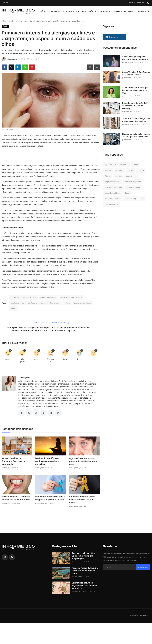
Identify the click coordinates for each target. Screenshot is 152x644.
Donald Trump (131, 199)
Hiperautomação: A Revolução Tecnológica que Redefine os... (136, 135)
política (141, 170)
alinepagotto (24, 378)
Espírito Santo (110, 165)
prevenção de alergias (83, 303)
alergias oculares (30, 297)
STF (142, 199)
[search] (150, 11)
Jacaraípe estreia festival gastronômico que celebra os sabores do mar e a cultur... (28, 329)
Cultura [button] (81, 11)
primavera (15, 297)
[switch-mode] (148, 3)
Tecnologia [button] (54, 11)
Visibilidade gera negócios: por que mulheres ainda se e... (136, 58)
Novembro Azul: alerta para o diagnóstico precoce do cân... (51, 498)
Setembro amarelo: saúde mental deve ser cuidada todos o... (82, 500)
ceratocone (32, 303)
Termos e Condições (139, 616)
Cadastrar (140, 3)
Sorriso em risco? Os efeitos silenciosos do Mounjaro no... (17, 498)
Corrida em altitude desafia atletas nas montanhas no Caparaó (71, 329)
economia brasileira (112, 199)
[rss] (12, 557)
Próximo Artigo (61, 323)
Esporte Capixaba (112, 204)
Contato (5, 3)
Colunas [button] (141, 11)
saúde (13, 308)
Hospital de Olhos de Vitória (71, 297)
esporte (108, 170)
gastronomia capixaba (113, 187)
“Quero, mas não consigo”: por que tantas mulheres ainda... (136, 120)
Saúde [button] (93, 11)
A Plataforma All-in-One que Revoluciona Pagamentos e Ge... (135, 90)
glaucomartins (127, 78)
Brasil (127, 193)
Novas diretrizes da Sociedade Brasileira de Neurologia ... (13, 461)
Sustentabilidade (134, 187)
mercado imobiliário (113, 193)
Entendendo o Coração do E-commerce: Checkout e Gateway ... (135, 106)
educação (119, 170)
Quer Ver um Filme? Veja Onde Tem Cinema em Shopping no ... (83, 556)
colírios (67, 303)
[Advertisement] (46, 157)
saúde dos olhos (17, 303)
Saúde (11, 21)
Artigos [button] (129, 11)
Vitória (107, 176)
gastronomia (131, 176)
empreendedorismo (113, 182)
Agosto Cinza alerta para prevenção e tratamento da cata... (83, 461)
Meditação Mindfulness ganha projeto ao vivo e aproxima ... (47, 461)
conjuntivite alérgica (48, 297)
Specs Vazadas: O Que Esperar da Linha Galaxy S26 (136, 73)
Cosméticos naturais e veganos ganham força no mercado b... (84, 585)
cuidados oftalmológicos (51, 303)
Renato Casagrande (133, 182)
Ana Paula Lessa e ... (129, 62)
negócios (118, 176)
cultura (131, 170)
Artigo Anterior (40, 323)
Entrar (130, 3)
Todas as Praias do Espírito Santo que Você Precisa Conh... (85, 571)
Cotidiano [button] (104, 11)
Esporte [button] (117, 11)
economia (124, 165)
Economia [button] (69, 11)
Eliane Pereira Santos (79, 591)
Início (43, 11)
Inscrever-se (143, 567)
